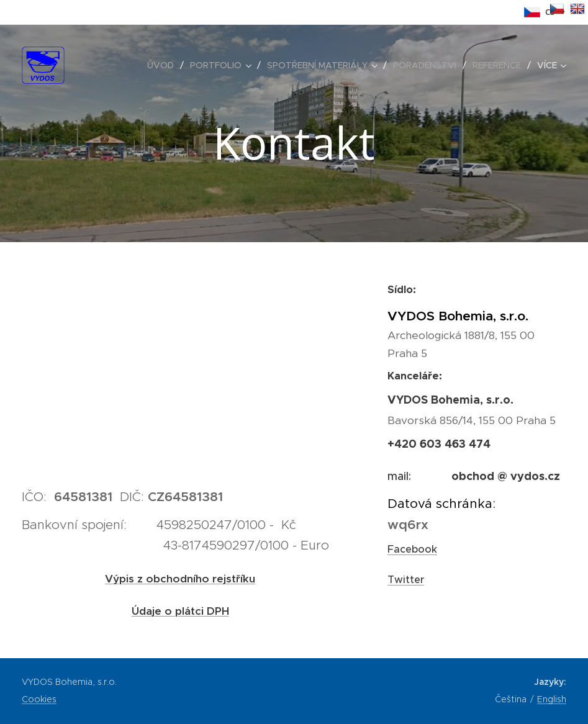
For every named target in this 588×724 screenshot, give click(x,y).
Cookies (39, 699)
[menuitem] (164, 65)
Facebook (412, 549)
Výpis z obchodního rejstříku (180, 579)
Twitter (406, 580)
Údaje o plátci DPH (180, 611)
